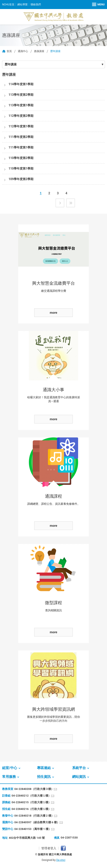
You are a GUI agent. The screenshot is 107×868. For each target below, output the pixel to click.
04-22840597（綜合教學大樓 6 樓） (37, 822)
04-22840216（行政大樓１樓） (31, 809)
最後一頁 (71, 203)
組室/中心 (10, 768)
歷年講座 (11, 64)
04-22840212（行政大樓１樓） (31, 796)
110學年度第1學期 (21, 168)
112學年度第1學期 (21, 126)
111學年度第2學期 (21, 137)
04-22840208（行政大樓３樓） (34, 789)
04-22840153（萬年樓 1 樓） (33, 829)
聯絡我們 (36, 5)
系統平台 (79, 768)
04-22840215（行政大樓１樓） (31, 802)
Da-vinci (61, 860)
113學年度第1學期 (21, 105)
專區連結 (44, 768)
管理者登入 (49, 848)
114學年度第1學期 (21, 84)
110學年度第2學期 (21, 158)
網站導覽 (22, 5)
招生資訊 (44, 777)
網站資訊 (79, 777)
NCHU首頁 (8, 5)
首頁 (9, 51)
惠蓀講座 (39, 51)
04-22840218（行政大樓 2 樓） (34, 816)
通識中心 (23, 51)
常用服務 (9, 777)
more (54, 313)
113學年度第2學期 (21, 95)
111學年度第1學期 (21, 147)
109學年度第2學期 (21, 179)
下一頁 (60, 203)
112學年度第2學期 (21, 116)
